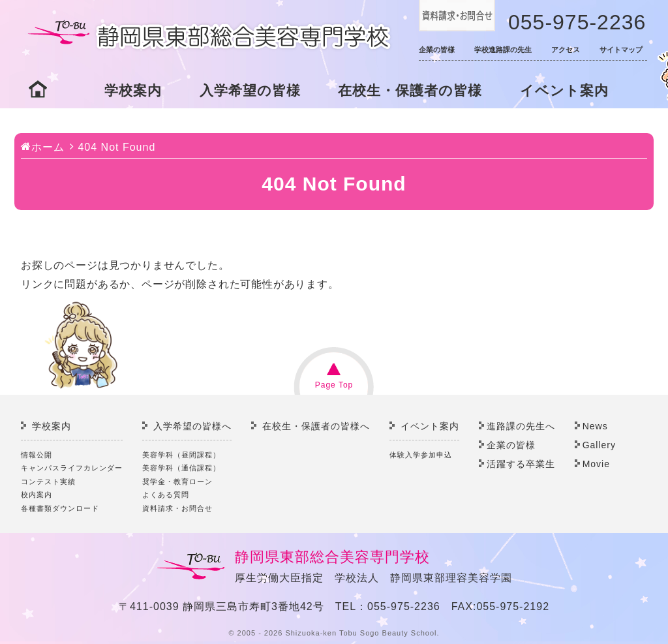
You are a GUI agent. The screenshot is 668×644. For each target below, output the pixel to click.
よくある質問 (166, 495)
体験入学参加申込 (421, 455)
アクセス (566, 50)
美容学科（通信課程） (181, 468)
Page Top (334, 385)
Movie (596, 464)
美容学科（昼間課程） (181, 455)
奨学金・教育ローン (177, 482)
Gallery (599, 445)
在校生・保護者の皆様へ (316, 426)
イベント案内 (564, 90)
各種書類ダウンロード (60, 508)
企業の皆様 (437, 50)
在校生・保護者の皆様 (410, 90)
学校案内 (133, 90)
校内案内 (37, 495)
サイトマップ (621, 50)
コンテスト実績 (48, 482)
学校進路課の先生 (503, 50)
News (595, 426)
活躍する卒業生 (521, 464)
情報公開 (37, 455)
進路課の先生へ (521, 426)
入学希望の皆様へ (192, 426)
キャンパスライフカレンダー (72, 468)
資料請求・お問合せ (177, 508)
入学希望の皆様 (250, 90)
